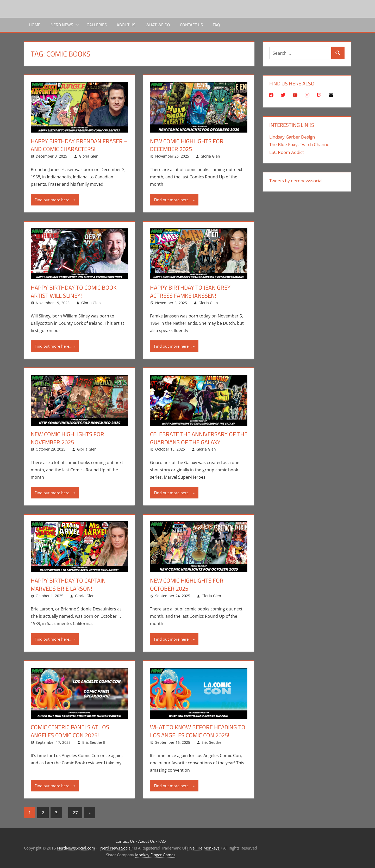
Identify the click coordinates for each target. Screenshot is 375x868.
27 (75, 813)
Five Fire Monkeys (203, 848)
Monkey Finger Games (155, 855)
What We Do (158, 25)
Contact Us (191, 25)
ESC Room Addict (287, 152)
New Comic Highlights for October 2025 (187, 585)
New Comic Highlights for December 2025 (187, 145)
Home (35, 25)
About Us (126, 25)
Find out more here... (54, 200)
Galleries (97, 25)
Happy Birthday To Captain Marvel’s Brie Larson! (68, 585)
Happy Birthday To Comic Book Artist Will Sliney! (74, 292)
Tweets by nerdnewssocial (296, 181)
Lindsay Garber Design (292, 137)
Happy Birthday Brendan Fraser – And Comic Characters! (79, 145)
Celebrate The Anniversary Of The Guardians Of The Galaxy (199, 438)
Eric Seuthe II (94, 742)
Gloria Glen (89, 156)
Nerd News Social (116, 848)
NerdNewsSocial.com (76, 848)
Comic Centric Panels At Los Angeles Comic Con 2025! (70, 731)
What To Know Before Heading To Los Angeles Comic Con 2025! (198, 731)
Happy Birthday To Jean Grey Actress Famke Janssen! (190, 292)
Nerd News (65, 25)
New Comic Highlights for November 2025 (67, 438)
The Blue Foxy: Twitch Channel (300, 144)
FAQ (216, 25)
